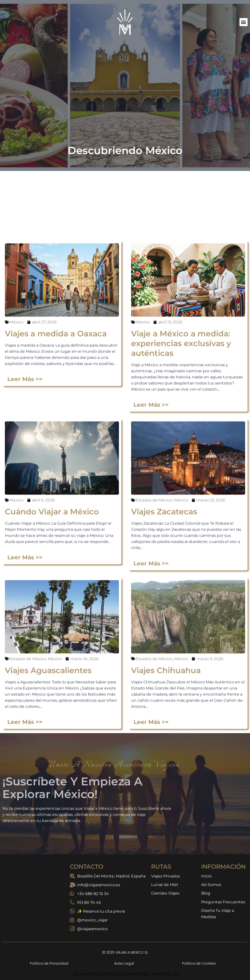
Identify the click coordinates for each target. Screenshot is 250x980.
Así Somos (211, 885)
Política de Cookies (199, 963)
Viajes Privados (166, 876)
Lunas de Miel (165, 885)
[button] (244, 22)
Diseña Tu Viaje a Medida (218, 914)
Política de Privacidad (49, 963)
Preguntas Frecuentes (223, 902)
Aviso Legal (124, 963)
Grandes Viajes (165, 894)
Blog (206, 894)
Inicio (206, 876)
